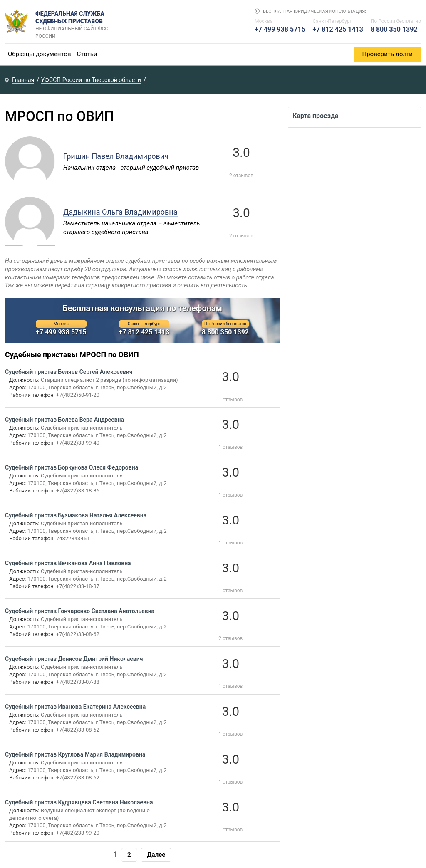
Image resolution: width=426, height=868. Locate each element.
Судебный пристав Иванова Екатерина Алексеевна (75, 707)
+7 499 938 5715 (280, 29)
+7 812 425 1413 (338, 29)
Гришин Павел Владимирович (116, 156)
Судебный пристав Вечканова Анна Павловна (68, 563)
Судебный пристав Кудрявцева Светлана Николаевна (79, 802)
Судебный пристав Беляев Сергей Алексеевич (69, 372)
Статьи (87, 54)
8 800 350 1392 (394, 29)
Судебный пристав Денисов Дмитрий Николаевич (74, 659)
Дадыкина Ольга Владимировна (120, 212)
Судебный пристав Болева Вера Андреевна (64, 420)
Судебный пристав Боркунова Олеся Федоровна (72, 467)
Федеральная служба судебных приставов (76, 22)
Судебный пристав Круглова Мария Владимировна (75, 754)
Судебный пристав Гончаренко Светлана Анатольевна (80, 611)
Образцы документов (40, 54)
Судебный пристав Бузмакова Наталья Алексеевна (76, 515)
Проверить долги (388, 54)
